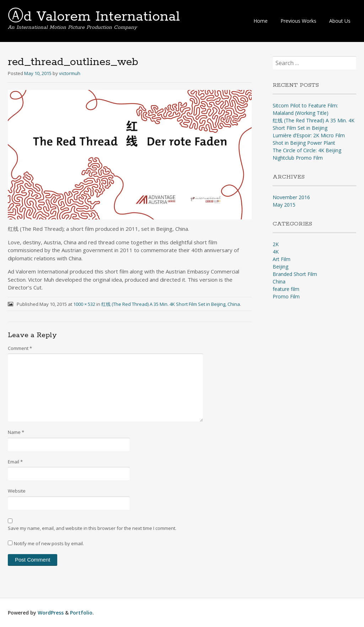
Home (261, 21)
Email (15, 462)
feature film (286, 289)
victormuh (70, 73)
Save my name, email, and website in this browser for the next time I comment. (92, 528)
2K (276, 244)
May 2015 (284, 205)
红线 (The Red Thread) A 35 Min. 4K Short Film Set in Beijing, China (171, 304)
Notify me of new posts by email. (49, 543)
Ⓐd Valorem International (94, 17)
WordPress (51, 613)
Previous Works (298, 21)
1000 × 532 (84, 304)
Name (16, 432)
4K (276, 252)
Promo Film (286, 296)
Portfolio (81, 613)
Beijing (280, 267)
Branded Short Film (295, 274)
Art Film (282, 259)
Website (17, 491)
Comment (20, 348)
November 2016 (291, 197)
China (279, 281)
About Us (340, 21)
